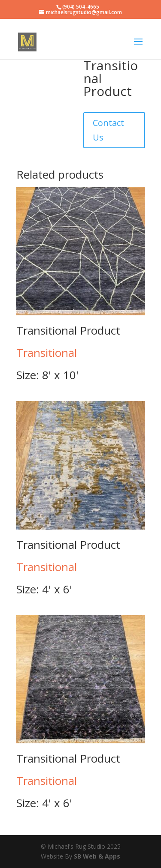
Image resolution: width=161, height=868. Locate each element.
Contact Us (108, 130)
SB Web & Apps (97, 856)
